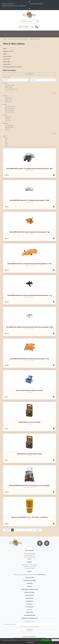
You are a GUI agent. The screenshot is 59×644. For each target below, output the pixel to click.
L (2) (6, 140)
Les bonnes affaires (29, 615)
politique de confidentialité (40, 638)
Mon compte (29, 601)
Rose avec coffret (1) (10, 108)
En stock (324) (8, 98)
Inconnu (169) (8, 100)
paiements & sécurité (30, 581)
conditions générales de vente (27, 638)
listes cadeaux (29, 595)
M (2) (6, 138)
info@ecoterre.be (41, 575)
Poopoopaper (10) (9, 91)
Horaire (30, 562)
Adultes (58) (8, 129)
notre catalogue (30, 592)
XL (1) (6, 144)
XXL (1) (7, 145)
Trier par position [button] (29, 74)
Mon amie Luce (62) (10, 85)
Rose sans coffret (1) (10, 107)
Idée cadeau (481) (9, 126)
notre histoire (29, 578)
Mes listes (29, 610)
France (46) (8, 119)
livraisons (29, 584)
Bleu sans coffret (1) (10, 110)
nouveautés (29, 612)
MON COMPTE (24, 27)
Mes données (29, 604)
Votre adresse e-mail (29, 621)
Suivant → (38, 530)
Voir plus (54, 93)
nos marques (29, 598)
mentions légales (17, 638)
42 (33, 530)
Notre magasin (29, 550)
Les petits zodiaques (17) (11, 89)
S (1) (6, 142)
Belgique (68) (8, 117)
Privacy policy (30, 642)
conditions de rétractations (30, 589)
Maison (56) (8, 131)
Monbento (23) (8, 87)
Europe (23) (8, 121)
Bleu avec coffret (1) (10, 112)
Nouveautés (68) (9, 127)
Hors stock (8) (8, 102)
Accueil (5, 39)
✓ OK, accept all (45, 640)
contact (29, 572)
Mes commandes (29, 607)
